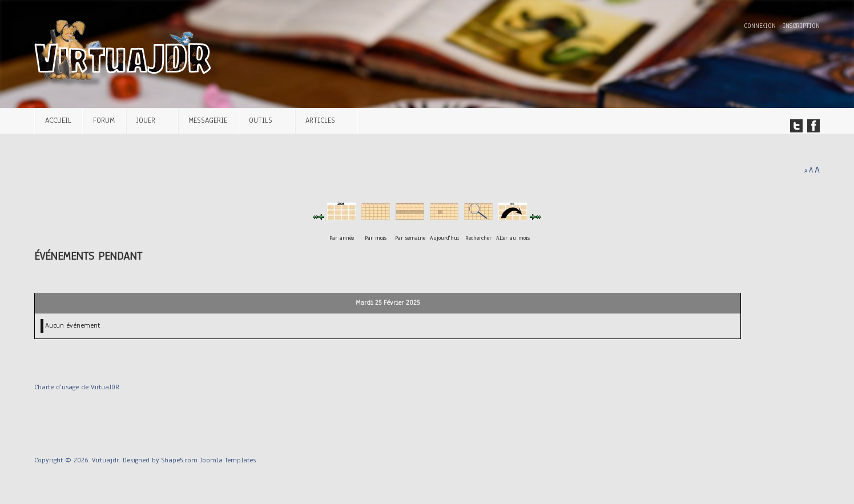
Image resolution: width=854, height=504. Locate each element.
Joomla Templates (228, 460)
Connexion (761, 26)
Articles (320, 120)
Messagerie (208, 120)
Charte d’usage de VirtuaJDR (77, 387)
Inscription (801, 26)
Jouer (146, 120)
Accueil (58, 120)
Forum (104, 120)
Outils (261, 120)
